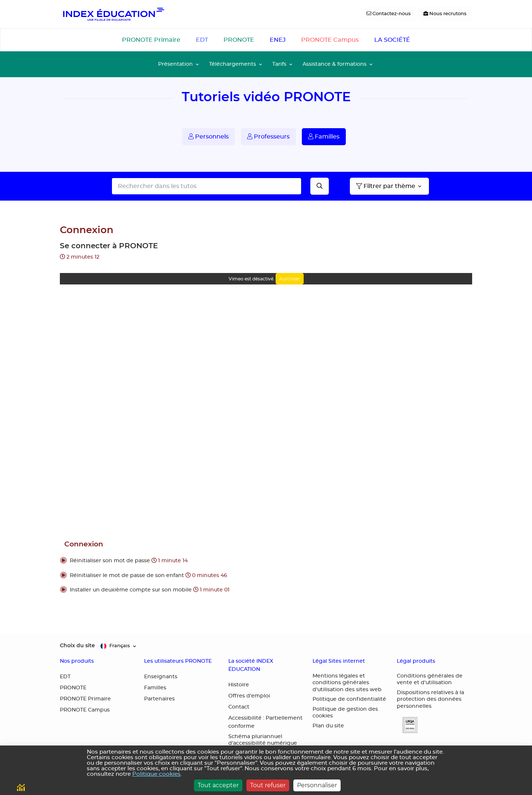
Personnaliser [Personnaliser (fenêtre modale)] (317, 785)
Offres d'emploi (249, 696)
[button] (266, 561)
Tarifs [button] (279, 64)
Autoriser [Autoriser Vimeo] (290, 279)
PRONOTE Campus (330, 40)
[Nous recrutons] (445, 14)
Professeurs (268, 137)
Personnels (209, 137)
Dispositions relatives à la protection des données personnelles (430, 700)
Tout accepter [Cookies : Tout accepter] (218, 785)
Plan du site (328, 726)
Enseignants (161, 677)
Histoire (239, 685)
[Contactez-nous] (389, 14)
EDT (202, 40)
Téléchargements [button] (233, 64)
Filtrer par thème (386, 186)
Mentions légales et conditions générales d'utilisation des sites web (347, 683)
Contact (239, 707)
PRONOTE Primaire (151, 40)
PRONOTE (239, 40)
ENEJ (278, 40)
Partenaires (159, 699)
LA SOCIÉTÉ (392, 40)
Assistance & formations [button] (335, 64)
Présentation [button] (175, 64)
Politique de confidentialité (349, 699)
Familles (324, 137)
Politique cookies (156, 774)
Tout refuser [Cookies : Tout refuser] (268, 785)
